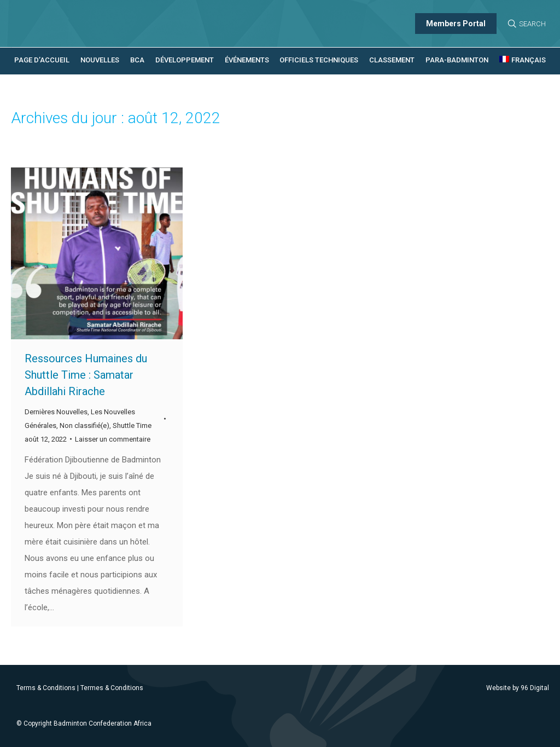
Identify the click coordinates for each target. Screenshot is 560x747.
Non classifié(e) (84, 425)
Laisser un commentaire (113, 439)
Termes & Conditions (112, 688)
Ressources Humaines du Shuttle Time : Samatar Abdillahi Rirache (86, 375)
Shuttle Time (132, 425)
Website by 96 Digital (518, 688)
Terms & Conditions (46, 688)
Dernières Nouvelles (56, 412)
